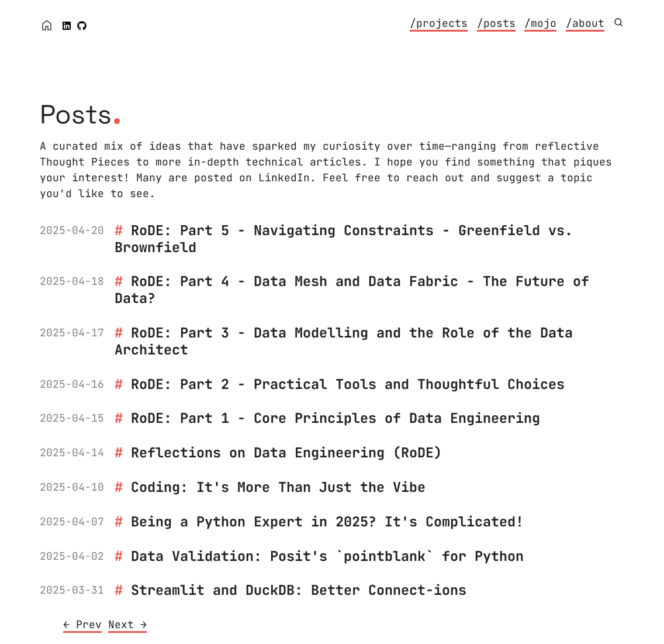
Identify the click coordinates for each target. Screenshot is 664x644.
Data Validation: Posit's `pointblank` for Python (327, 556)
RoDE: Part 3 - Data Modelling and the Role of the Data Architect (344, 341)
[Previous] (82, 625)
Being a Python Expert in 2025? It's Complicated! (327, 521)
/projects (439, 23)
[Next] (127, 625)
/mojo (540, 23)
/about (585, 23)
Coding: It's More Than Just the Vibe (278, 487)
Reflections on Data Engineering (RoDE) (286, 452)
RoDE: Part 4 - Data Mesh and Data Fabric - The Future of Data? (352, 290)
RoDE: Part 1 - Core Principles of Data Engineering (336, 418)
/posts (496, 23)
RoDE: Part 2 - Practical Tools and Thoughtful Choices (348, 384)
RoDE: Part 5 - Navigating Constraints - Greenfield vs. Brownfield (344, 239)
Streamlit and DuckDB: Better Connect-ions (299, 590)
